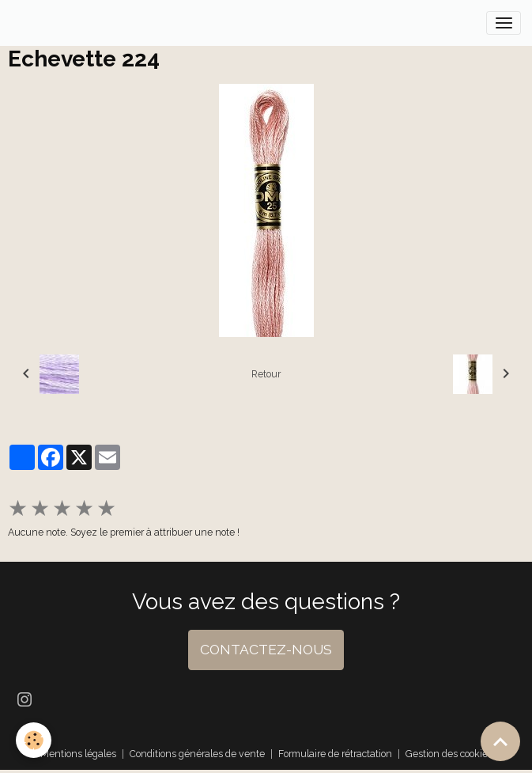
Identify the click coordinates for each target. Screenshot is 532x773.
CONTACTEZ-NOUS (266, 650)
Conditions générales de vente (197, 754)
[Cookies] (34, 740)
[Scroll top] (500, 741)
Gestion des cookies (449, 754)
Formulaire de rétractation (335, 754)
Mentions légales (78, 754)
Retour (266, 374)
